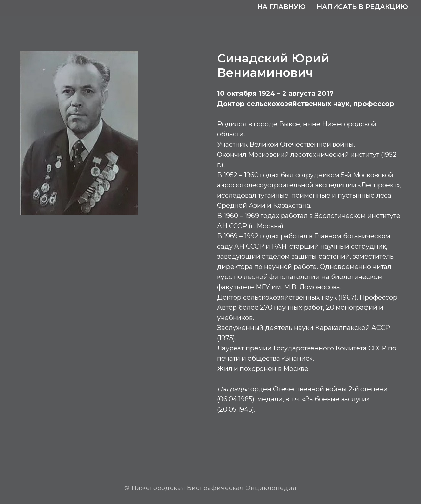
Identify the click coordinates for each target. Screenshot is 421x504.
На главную (281, 7)
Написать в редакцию (362, 7)
